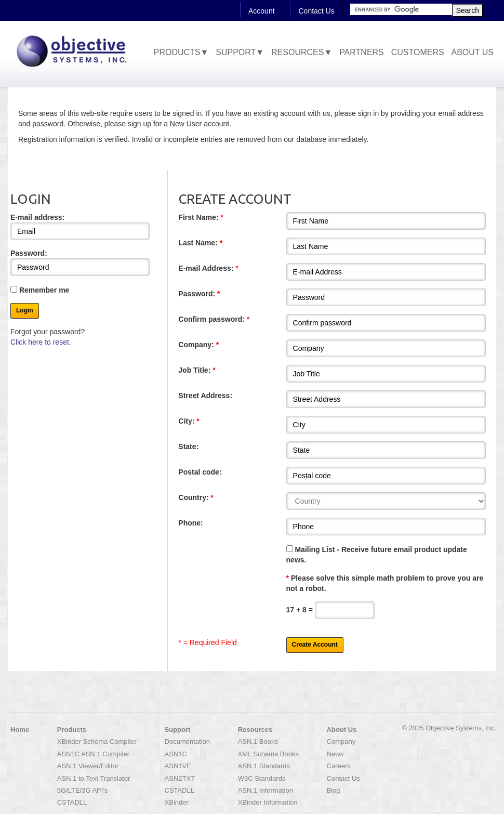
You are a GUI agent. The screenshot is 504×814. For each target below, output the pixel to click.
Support (178, 730)
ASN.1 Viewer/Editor (88, 766)
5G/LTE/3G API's (83, 790)
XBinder (177, 802)
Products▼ (181, 52)
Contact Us (316, 11)
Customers (418, 52)
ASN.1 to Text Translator (94, 778)
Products (72, 730)
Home (20, 730)
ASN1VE (178, 766)
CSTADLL (72, 802)
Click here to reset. (41, 342)
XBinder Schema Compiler (97, 741)
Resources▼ (302, 52)
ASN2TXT (180, 778)
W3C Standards (262, 778)
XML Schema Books (268, 754)
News (335, 754)
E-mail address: (80, 227)
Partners (362, 52)
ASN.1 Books (258, 741)
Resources (255, 730)
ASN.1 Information (266, 790)
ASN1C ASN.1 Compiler (93, 754)
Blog (334, 790)
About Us (473, 52)
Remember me (40, 290)
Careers (339, 766)
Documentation (187, 741)
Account (262, 11)
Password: (80, 262)
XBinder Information (268, 802)
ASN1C (176, 754)
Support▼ (240, 52)
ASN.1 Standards (264, 766)
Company (341, 741)
